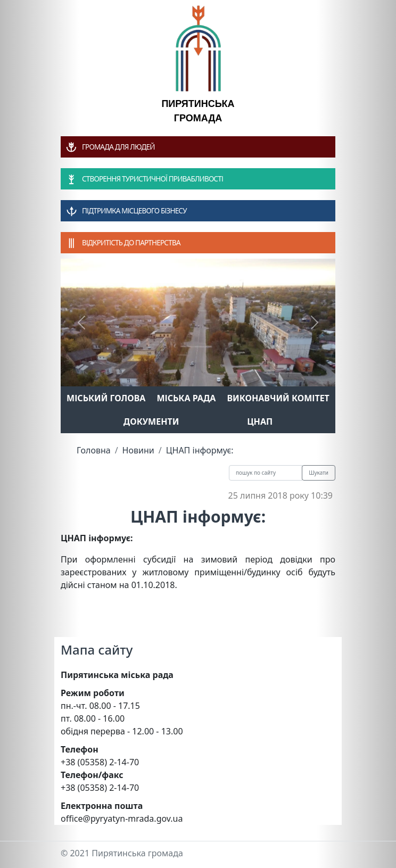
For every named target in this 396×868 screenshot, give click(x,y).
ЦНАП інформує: (200, 450)
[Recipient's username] (266, 473)
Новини (138, 450)
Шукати (319, 473)
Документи (151, 421)
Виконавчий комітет (278, 398)
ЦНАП (260, 421)
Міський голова (106, 398)
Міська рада (186, 398)
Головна (94, 450)
